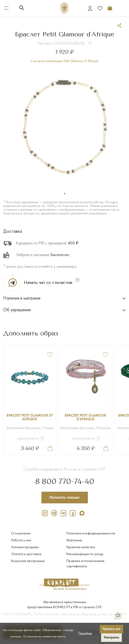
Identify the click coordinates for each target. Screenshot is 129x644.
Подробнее (85, 633)
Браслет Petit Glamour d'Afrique (85, 418)
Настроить (111, 637)
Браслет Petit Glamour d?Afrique (30, 418)
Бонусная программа (28, 561)
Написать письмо (64, 498)
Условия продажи (25, 547)
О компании (21, 533)
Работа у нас (21, 540)
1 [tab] (65, 194)
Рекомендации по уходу (85, 554)
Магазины (74, 540)
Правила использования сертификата (85, 564)
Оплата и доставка (26, 554)
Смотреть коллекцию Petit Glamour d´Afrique (64, 61)
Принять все (111, 629)
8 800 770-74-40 (65, 482)
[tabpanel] (65, 127)
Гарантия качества (81, 547)
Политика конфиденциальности (91, 533)
